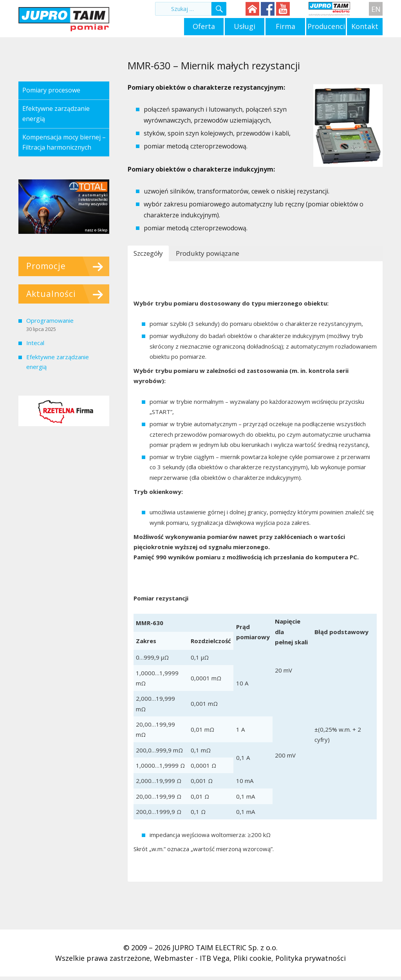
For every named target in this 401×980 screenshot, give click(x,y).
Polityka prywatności (311, 958)
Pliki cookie (252, 958)
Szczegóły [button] (148, 253)
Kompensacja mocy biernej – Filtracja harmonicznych (64, 142)
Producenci (326, 26)
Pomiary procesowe (51, 90)
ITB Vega (215, 958)
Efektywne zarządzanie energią (56, 114)
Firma (285, 26)
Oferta (204, 26)
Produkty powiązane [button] (208, 253)
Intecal (35, 343)
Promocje (46, 266)
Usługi (245, 26)
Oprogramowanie (50, 320)
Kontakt (365, 26)
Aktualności (51, 294)
